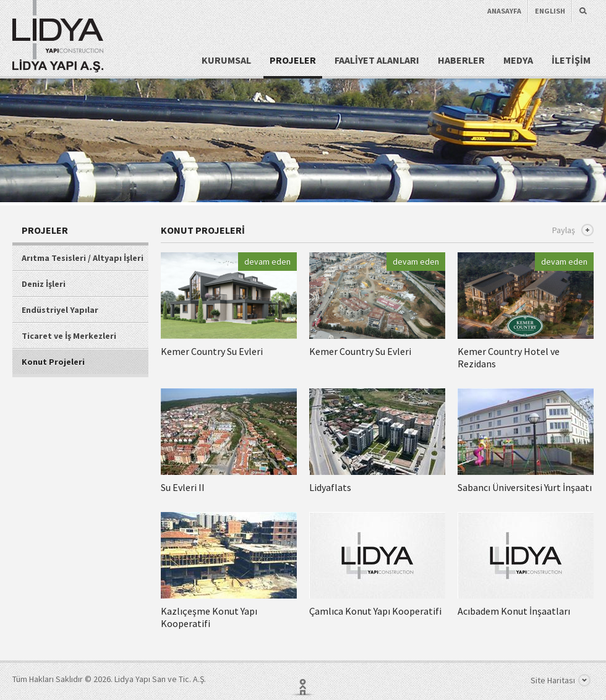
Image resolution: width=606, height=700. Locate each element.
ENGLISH (550, 11)
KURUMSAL (226, 60)
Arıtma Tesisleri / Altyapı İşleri (83, 258)
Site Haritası (561, 680)
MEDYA (518, 60)
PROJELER (293, 60)
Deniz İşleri (44, 284)
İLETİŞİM (571, 60)
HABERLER (461, 60)
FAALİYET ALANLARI (377, 60)
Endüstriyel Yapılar (60, 310)
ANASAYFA (504, 11)
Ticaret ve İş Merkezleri (69, 336)
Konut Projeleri (53, 362)
